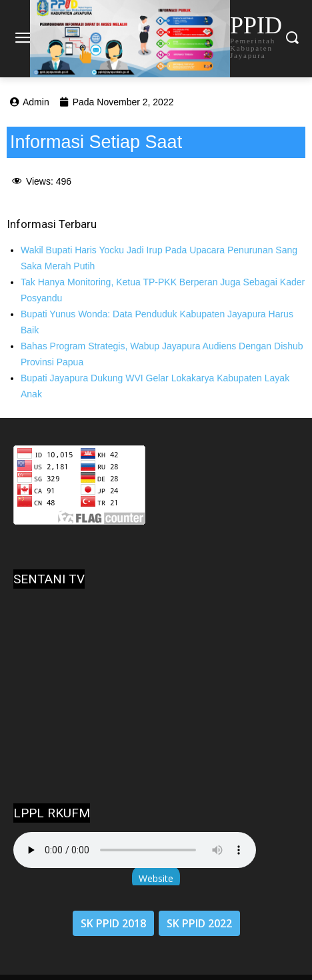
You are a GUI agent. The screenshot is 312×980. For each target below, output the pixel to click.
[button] (292, 38)
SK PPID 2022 (199, 923)
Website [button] (156, 878)
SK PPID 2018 (113, 923)
